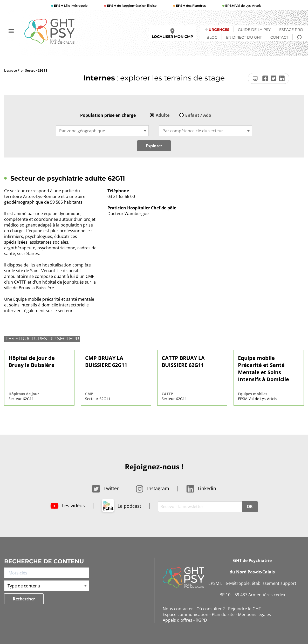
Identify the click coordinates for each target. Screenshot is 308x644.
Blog (212, 37)
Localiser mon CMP (172, 34)
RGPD (201, 620)
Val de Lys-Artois (243, 6)
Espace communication (186, 614)
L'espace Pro (13, 70)
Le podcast (121, 506)
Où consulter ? (211, 609)
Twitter (105, 488)
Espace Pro (291, 30)
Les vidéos (68, 505)
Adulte (163, 115)
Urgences (219, 30)
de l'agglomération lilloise (131, 6)
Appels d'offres (177, 620)
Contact (279, 37)
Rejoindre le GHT (245, 609)
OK (250, 506)
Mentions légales (254, 614)
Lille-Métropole (70, 6)
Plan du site (223, 614)
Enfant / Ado (198, 115)
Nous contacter (178, 609)
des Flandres (190, 6)
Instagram (152, 488)
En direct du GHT (244, 37)
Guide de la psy (254, 30)
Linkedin (201, 488)
